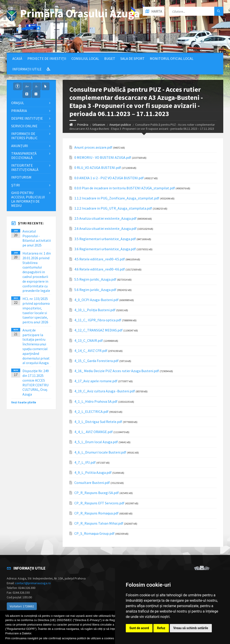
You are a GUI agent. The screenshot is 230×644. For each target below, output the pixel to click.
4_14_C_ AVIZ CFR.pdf (91, 351)
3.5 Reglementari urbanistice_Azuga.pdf (105, 239)
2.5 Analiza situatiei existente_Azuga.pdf (105, 218)
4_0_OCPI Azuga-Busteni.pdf (96, 300)
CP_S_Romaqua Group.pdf (94, 533)
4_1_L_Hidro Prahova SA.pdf (96, 401)
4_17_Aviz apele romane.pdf (96, 381)
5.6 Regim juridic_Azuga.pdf (95, 290)
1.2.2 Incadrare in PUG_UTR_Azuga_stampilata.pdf (113, 208)
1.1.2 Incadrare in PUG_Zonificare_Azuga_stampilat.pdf (117, 198)
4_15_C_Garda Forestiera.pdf (96, 361)
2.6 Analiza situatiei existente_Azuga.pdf (105, 229)
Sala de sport (133, 58)
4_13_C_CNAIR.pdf (89, 341)
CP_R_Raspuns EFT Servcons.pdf (99, 503)
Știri (16, 185)
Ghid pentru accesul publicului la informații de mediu (28, 199)
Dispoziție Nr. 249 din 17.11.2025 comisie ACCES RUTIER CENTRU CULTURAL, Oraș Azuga (36, 382)
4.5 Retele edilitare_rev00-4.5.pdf (100, 259)
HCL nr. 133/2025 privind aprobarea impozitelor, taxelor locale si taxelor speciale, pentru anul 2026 (36, 310)
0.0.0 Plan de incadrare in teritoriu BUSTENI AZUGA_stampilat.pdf (125, 188)
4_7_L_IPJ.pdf (85, 462)
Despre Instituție (27, 118)
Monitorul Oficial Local (172, 58)
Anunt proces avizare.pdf (93, 147)
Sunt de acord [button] (139, 628)
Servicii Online (24, 126)
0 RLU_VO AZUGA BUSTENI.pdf (98, 168)
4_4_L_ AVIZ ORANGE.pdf (94, 432)
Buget (110, 58)
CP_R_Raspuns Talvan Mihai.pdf (99, 523)
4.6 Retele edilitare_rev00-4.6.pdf (100, 269)
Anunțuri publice (120, 125)
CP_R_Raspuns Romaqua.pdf (96, 513)
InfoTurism (21, 177)
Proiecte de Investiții (47, 58)
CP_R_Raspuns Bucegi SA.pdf (97, 493)
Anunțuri (20, 146)
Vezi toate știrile (24, 402)
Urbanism (99, 125)
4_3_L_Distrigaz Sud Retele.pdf (98, 422)
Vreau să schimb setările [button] (191, 628)
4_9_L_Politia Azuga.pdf (93, 473)
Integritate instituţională (25, 167)
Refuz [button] (161, 628)
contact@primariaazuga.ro (33, 583)
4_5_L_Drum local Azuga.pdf (96, 442)
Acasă (17, 58)
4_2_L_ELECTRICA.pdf (91, 412)
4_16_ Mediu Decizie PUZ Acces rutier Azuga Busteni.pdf (117, 371)
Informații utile (27, 69)
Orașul (18, 103)
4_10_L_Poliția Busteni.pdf (95, 310)
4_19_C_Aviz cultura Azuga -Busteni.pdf (105, 391)
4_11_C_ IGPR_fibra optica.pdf (98, 320)
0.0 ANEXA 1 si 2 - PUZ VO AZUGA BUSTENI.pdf (109, 178)
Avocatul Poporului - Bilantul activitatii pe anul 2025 (37, 238)
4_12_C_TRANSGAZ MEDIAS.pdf (98, 330)
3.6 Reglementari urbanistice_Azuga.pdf (105, 249)
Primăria (83, 125)
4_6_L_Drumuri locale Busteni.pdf (100, 452)
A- (37, 86)
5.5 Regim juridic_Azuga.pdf (95, 279)
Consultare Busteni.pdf (92, 483)
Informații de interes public (24, 136)
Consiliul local (85, 58)
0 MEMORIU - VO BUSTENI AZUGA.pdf (103, 158)
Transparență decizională (24, 155)
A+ (27, 86)
